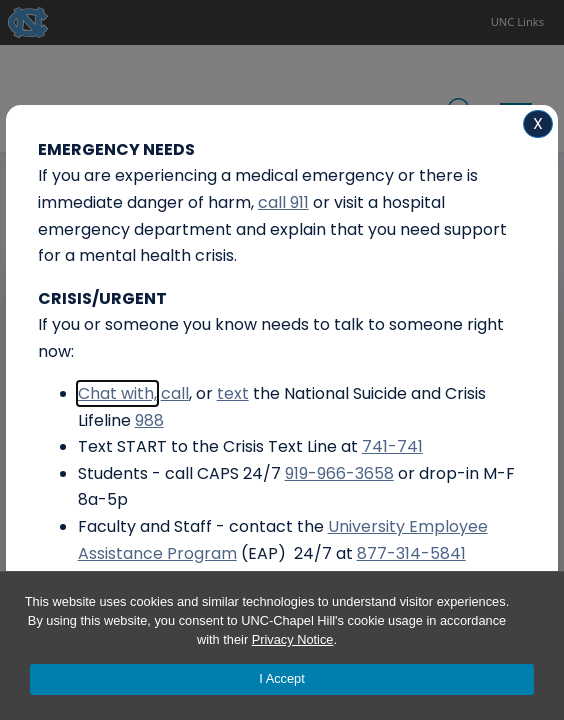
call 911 (283, 202)
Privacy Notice (293, 639)
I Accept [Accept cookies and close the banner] (282, 678)
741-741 (392, 446)
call (175, 393)
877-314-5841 (411, 553)
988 (149, 420)
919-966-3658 (339, 473)
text (233, 393)
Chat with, (117, 393)
